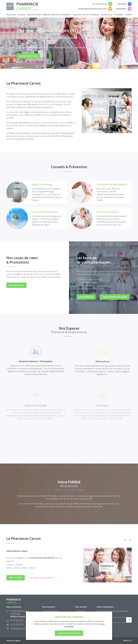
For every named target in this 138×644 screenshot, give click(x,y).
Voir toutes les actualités (41, 578)
